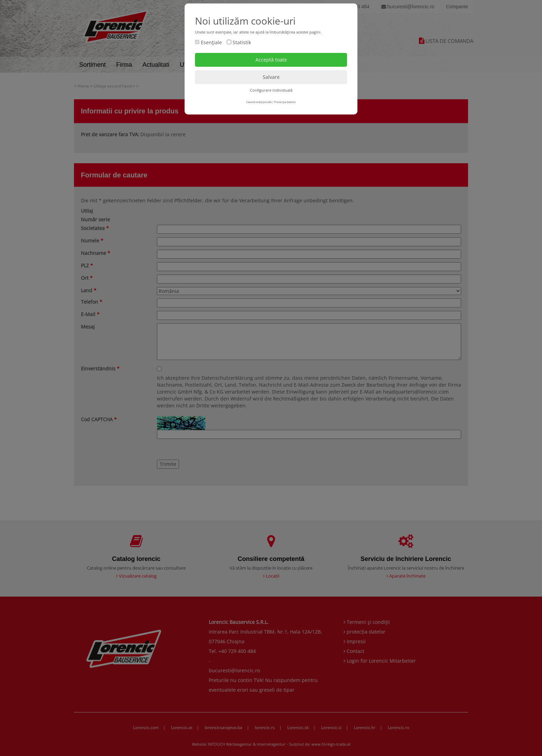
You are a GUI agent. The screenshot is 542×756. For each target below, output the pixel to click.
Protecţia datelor (285, 102)
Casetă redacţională (259, 102)
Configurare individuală (271, 90)
